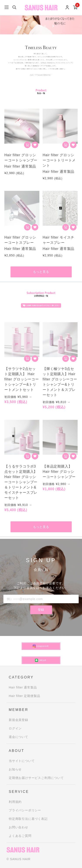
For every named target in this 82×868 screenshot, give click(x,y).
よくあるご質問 (20, 836)
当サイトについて (22, 761)
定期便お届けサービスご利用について (36, 778)
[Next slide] (53, 26)
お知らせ (15, 769)
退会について (18, 737)
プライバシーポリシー (25, 810)
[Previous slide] (29, 26)
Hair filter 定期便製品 (24, 696)
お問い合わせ (18, 827)
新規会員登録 (18, 720)
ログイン (15, 728)
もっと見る (41, 272)
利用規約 (15, 802)
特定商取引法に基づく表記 (28, 819)
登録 (41, 610)
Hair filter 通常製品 (23, 687)
